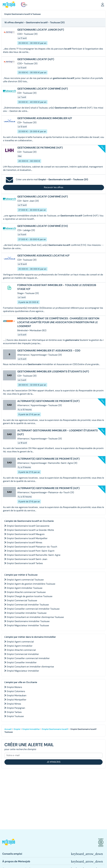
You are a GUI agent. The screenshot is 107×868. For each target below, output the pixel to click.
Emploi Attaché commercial (21, 650)
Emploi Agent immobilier (20, 646)
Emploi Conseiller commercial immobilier (28, 658)
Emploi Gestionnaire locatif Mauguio (26, 534)
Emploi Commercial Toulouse (22, 600)
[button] (103, 4)
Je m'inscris (54, 762)
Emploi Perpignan (16, 708)
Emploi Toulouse (15, 716)
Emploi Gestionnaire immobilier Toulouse (28, 621)
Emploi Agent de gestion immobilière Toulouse (31, 584)
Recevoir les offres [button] (54, 187)
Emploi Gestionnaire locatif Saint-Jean (27, 559)
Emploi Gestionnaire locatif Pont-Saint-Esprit (31, 551)
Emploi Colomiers (16, 691)
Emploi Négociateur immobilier (23, 671)
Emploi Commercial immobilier (23, 654)
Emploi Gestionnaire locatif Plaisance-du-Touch (32, 547)
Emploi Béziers (14, 687)
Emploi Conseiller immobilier (22, 662)
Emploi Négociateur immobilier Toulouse (28, 625)
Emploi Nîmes (14, 704)
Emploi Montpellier (17, 700)
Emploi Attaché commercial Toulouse (26, 592)
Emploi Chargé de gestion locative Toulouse (30, 596)
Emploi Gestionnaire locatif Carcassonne (28, 526)
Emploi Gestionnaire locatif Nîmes (24, 542)
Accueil (8, 729)
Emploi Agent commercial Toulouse (25, 580)
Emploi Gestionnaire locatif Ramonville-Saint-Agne (34, 555)
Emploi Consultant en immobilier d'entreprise (30, 667)
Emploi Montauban (17, 695)
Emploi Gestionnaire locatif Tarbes (25, 563)
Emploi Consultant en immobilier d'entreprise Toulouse (35, 617)
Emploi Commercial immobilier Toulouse (28, 605)
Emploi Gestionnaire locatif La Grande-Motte (30, 530)
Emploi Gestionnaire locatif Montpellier (27, 538)
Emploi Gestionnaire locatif (55, 729)
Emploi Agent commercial (20, 642)
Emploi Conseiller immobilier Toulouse (27, 613)
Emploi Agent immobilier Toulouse (25, 588)
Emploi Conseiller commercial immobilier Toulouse (33, 609)
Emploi (17, 729)
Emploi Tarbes (14, 712)
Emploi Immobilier (31, 729)
